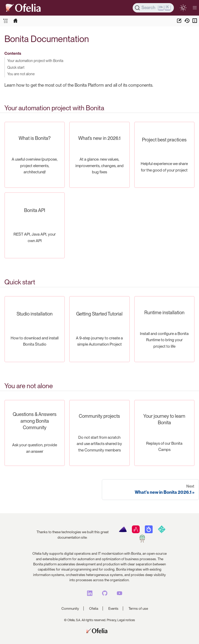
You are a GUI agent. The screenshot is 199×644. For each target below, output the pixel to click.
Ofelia (94, 608)
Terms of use (138, 608)
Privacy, (112, 620)
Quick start (16, 67)
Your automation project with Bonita (35, 61)
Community (70, 608)
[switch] (183, 8)
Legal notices (126, 620)
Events (113, 608)
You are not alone (21, 74)
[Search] (153, 8)
